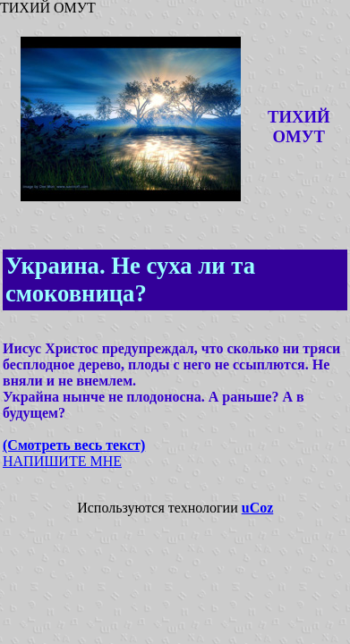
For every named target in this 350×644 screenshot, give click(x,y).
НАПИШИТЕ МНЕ (62, 461)
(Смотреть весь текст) (74, 445)
